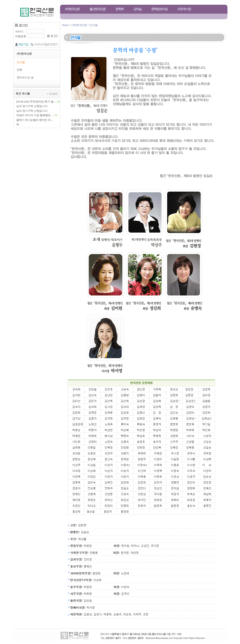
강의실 (137, 9)
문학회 (119, 9)
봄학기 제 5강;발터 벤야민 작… (35, 120)
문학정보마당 (159, 9)
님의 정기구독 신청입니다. (32, 106)
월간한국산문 (97, 9)
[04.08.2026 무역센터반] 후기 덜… (36, 102)
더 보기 (53, 94)
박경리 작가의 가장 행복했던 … (35, 115)
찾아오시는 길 (25, 77)
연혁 (19, 70)
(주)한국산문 (72, 9)
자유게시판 (184, 9)
